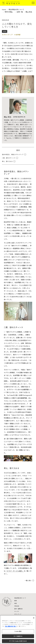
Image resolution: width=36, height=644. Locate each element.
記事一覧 (20, 12)
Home (4, 9)
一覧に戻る (28, 580)
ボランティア (18, 614)
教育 (16, 601)
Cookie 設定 (18, 631)
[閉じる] (34, 618)
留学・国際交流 (18, 609)
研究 (16, 603)
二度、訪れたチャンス (9, 158)
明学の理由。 (9, 12)
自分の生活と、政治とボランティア (13, 154)
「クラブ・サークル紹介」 (15, 571)
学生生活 (17, 606)
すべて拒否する (18, 636)
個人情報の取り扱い (11, 626)
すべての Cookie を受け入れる (18, 641)
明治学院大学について (16, 9)
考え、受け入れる (7, 161)
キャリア (17, 611)
